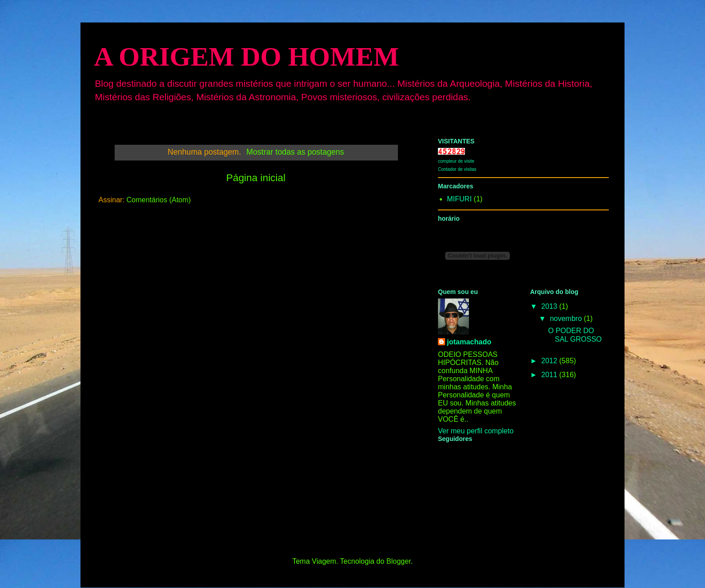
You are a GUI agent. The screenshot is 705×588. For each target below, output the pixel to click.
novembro (567, 318)
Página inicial (256, 178)
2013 (550, 306)
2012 (550, 361)
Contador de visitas (457, 169)
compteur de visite (456, 161)
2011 (550, 375)
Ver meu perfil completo (476, 431)
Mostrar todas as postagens (295, 152)
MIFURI (459, 199)
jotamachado (469, 342)
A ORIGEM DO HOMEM (246, 57)
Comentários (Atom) (158, 200)
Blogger (398, 561)
